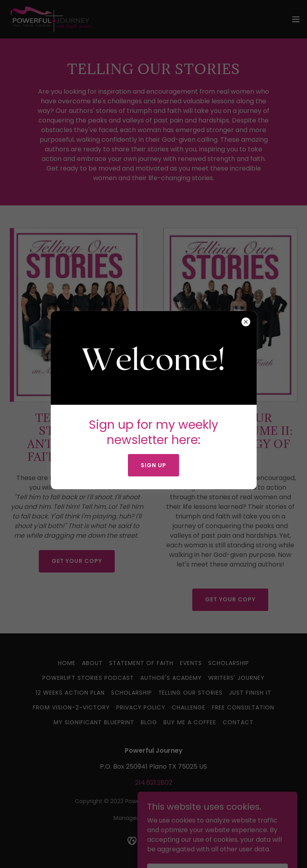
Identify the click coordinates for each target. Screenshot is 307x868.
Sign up (153, 465)
